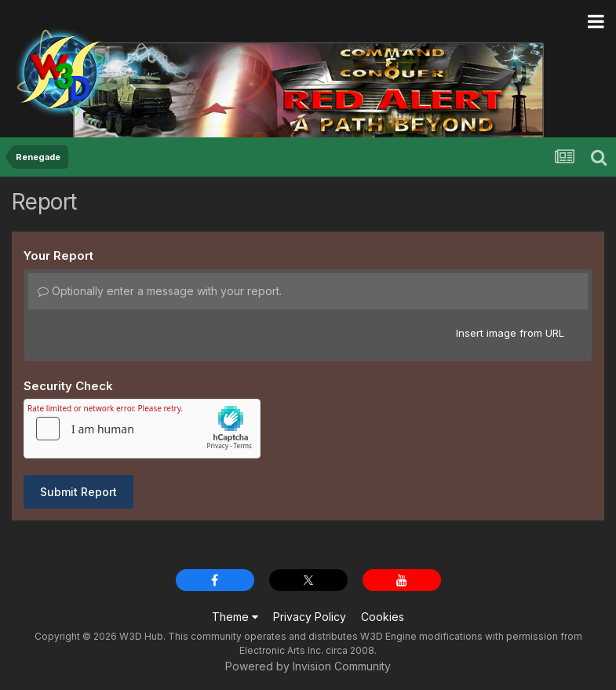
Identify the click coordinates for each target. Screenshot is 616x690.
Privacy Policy (310, 617)
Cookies (383, 617)
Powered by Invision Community (308, 666)
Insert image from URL (510, 333)
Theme (235, 617)
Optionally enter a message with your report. (160, 291)
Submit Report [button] (78, 492)
